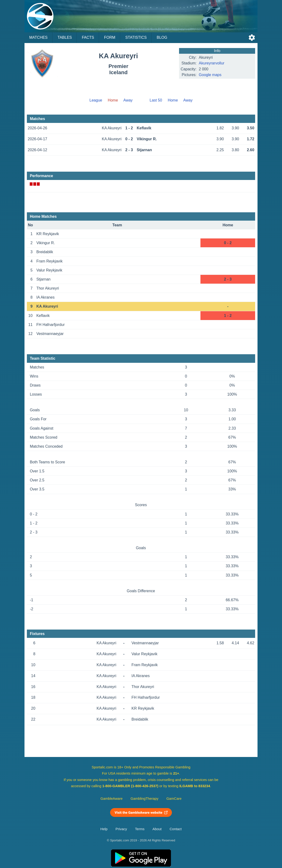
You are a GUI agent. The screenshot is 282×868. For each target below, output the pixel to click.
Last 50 (156, 100)
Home (173, 100)
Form (110, 37)
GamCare (174, 799)
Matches (38, 37)
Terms (140, 829)
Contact (176, 829)
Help (104, 829)
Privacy (121, 829)
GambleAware (112, 799)
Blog (162, 37)
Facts (88, 37)
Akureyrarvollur (212, 63)
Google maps (210, 75)
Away (128, 100)
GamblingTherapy (144, 799)
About (157, 829)
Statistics (136, 37)
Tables (65, 37)
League (96, 100)
